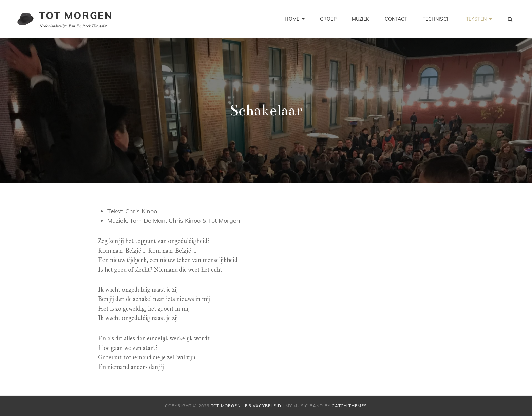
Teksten (476, 19)
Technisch (437, 19)
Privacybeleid (263, 406)
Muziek (361, 19)
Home (292, 19)
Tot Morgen (76, 15)
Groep (328, 19)
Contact (396, 19)
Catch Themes (349, 406)
